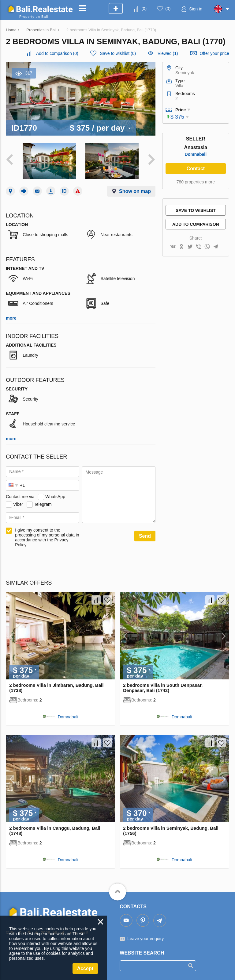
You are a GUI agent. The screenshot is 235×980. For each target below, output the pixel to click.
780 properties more (196, 182)
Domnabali (196, 154)
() (144, 9)
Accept (85, 968)
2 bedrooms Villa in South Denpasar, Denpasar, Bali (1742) (163, 688)
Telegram (43, 504)
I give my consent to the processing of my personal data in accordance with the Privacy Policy (47, 537)
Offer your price (214, 53)
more (11, 318)
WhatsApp (55, 497)
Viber (18, 504)
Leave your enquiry (145, 939)
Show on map (135, 191)
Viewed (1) (168, 53)
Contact (196, 169)
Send (145, 536)
